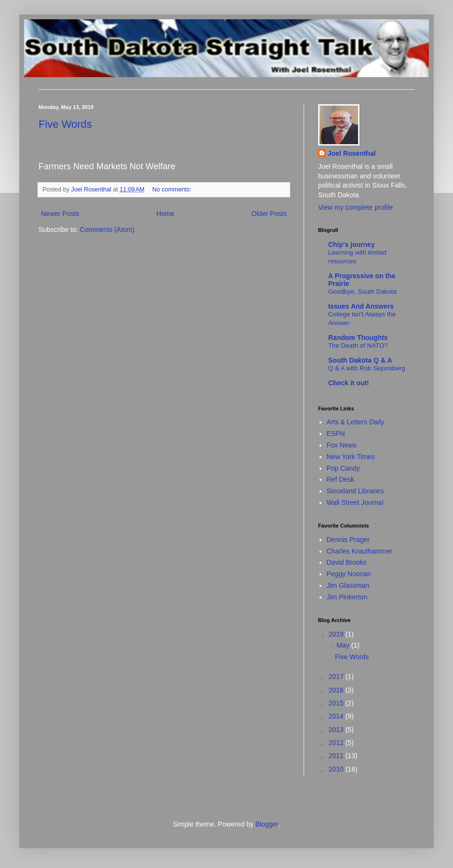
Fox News (342, 445)
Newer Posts (60, 214)
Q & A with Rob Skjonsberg (367, 368)
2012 (337, 743)
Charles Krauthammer (360, 551)
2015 (337, 703)
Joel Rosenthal (352, 153)
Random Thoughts (358, 338)
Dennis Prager (348, 540)
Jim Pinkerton (347, 597)
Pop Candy (343, 468)
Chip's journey (352, 244)
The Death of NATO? (358, 346)
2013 (337, 730)
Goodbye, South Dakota (362, 292)
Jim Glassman (348, 585)
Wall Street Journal (355, 502)
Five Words (65, 124)
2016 (337, 690)
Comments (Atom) (107, 230)
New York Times (351, 457)
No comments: (173, 190)
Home (165, 214)
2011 (337, 756)
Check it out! (349, 383)
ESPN (336, 434)
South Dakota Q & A (360, 360)
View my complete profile (355, 207)
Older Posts (269, 214)
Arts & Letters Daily (356, 422)
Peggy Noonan (349, 574)
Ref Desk (341, 479)
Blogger (267, 824)
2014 (337, 716)
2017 (337, 677)
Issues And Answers (361, 306)
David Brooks (347, 562)
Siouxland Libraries (355, 491)
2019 (337, 634)
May (344, 645)
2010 (337, 769)
